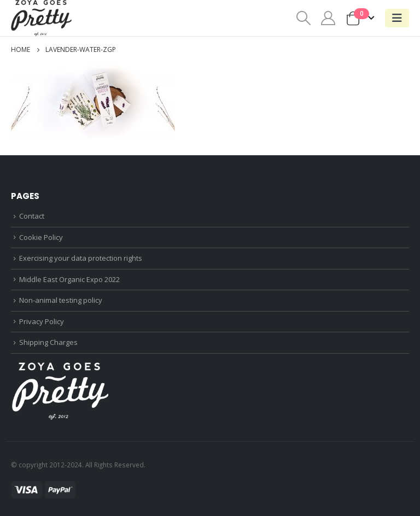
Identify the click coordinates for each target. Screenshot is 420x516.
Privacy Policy (42, 321)
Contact (32, 216)
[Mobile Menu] (397, 18)
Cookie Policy (41, 237)
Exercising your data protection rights (81, 258)
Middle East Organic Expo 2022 (69, 279)
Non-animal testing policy (61, 300)
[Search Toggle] (303, 18)
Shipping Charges (48, 342)
